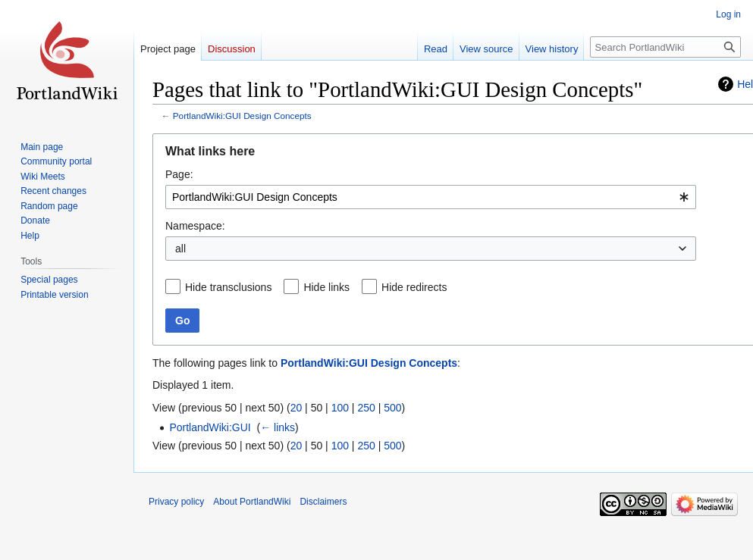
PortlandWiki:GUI (210, 427)
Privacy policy (176, 502)
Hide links (326, 287)
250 (366, 408)
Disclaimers (323, 502)
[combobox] (431, 197)
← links (278, 427)
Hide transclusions (228, 287)
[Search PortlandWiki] (665, 47)
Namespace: (195, 226)
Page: (179, 174)
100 (340, 408)
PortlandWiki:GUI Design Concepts (242, 116)
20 (296, 408)
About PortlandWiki (252, 502)
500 (392, 408)
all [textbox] (180, 249)
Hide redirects (414, 287)
